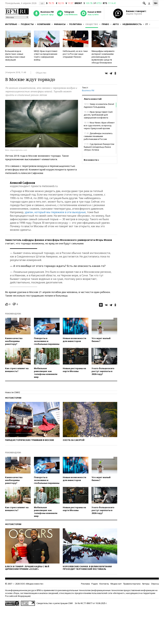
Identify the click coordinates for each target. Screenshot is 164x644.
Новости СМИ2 (12, 392)
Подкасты (27, 24)
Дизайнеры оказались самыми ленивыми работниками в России (98, 136)
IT (147, 24)
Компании (44, 24)
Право (105, 24)
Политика (75, 24)
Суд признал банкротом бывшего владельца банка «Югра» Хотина (99, 147)
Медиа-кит (116, 584)
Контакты (104, 584)
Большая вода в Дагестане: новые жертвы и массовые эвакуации (15, 55)
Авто (116, 24)
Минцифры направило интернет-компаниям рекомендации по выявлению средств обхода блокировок (103, 57)
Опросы (155, 584)
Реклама (85, 584)
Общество (92, 24)
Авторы (146, 584)
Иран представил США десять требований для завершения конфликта (98, 115)
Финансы (60, 24)
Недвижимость (132, 24)
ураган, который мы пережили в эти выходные (55, 212)
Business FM (88, 90)
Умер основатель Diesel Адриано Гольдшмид (99, 105)
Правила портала (132, 584)
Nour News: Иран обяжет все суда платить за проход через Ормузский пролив (99, 125)
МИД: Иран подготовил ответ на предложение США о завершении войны (46, 55)
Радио (95, 584)
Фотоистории (13, 398)
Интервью (11, 24)
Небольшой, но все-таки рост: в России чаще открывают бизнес (75, 54)
